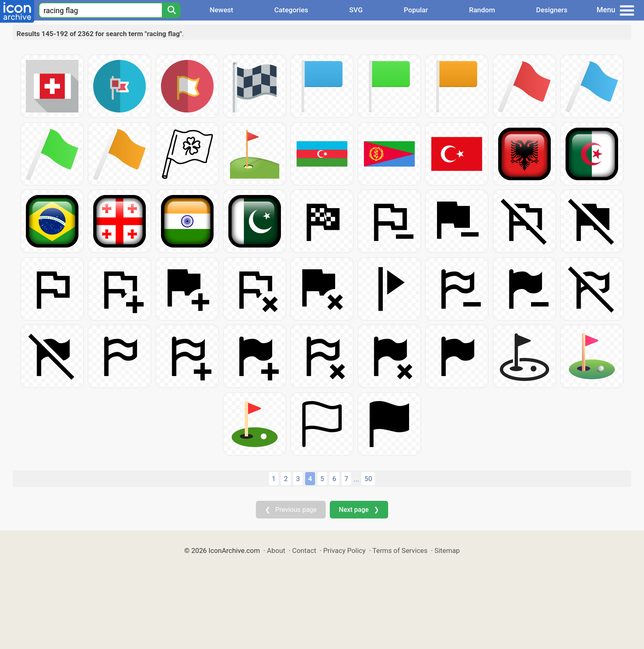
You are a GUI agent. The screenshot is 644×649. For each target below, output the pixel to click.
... (356, 479)
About (276, 550)
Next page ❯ (359, 510)
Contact (304, 550)
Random (482, 10)
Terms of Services (400, 550)
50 (368, 479)
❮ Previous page (291, 510)
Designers (552, 10)
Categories (291, 10)
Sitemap (447, 550)
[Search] (171, 10)
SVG (356, 10)
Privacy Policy (344, 550)
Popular (416, 10)
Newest (221, 10)
